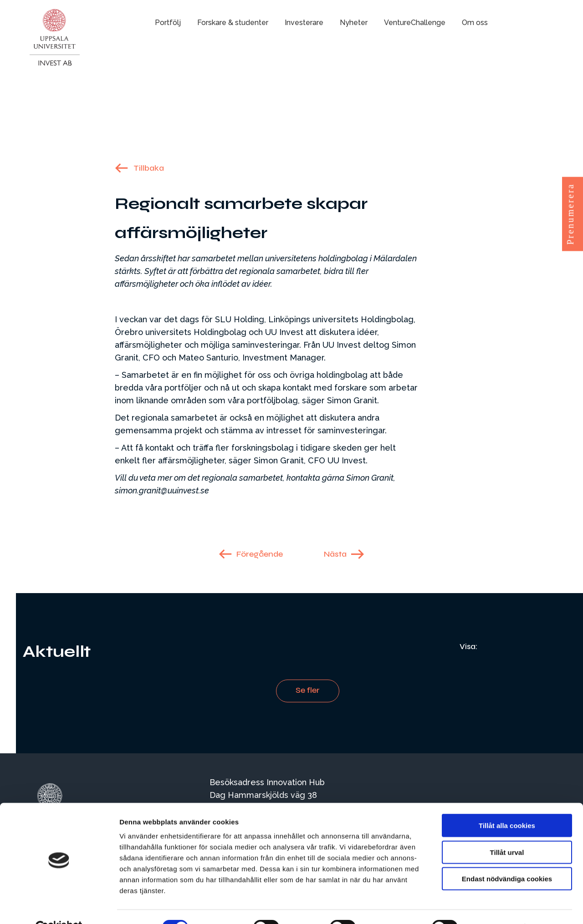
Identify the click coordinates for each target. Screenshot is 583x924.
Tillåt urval (507, 831)
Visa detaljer (495, 906)
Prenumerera (570, 214)
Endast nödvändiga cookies (507, 857)
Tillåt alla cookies (507, 804)
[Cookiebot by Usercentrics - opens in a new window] (59, 906)
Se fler (308, 690)
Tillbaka (149, 168)
